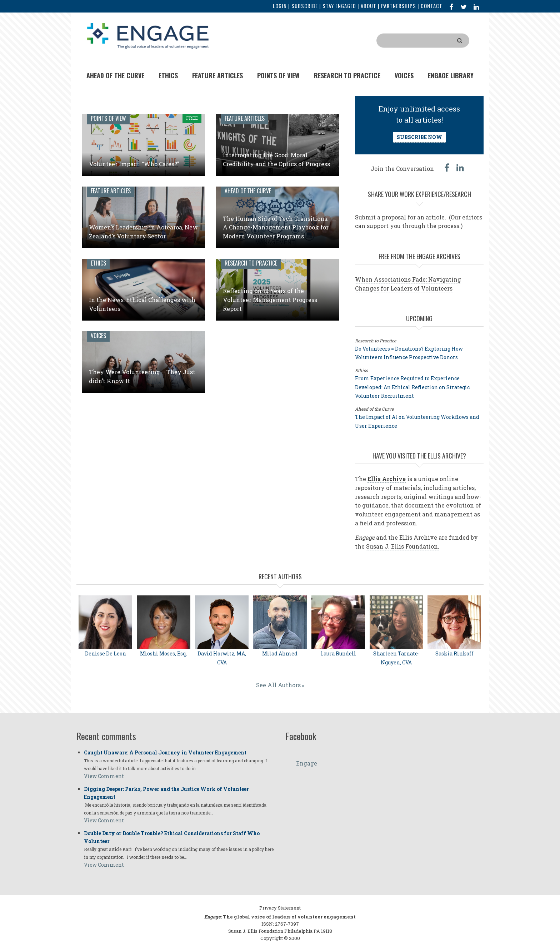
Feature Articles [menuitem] (217, 75)
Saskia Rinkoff (454, 653)
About (369, 6)
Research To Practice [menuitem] (347, 75)
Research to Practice (251, 263)
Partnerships (399, 6)
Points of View (108, 118)
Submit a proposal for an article (400, 217)
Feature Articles (245, 118)
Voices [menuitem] (404, 75)
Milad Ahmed (280, 653)
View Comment (104, 776)
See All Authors (278, 685)
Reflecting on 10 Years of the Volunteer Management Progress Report (270, 300)
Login (280, 6)
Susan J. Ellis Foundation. (403, 546)
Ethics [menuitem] (168, 75)
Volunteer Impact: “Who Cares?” (134, 164)
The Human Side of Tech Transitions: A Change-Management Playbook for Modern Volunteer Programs (276, 227)
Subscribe (305, 6)
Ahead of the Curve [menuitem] (115, 75)
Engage (307, 763)
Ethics (98, 263)
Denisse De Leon (106, 653)
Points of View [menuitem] (278, 75)
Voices (98, 336)
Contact (432, 6)
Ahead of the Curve (248, 191)
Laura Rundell (338, 653)
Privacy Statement (280, 908)
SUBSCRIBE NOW (419, 137)
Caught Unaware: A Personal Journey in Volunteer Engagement (165, 752)
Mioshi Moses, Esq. (164, 653)
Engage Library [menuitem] (451, 75)
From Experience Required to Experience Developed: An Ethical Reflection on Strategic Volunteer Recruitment (412, 387)
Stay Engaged (339, 6)
